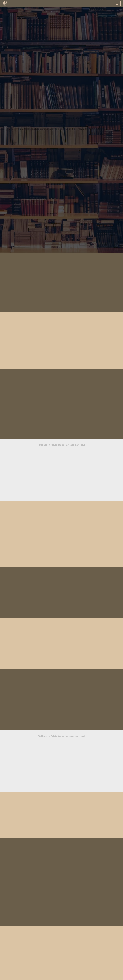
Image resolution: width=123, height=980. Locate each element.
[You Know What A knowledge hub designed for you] (5, 4)
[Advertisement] (61, 581)
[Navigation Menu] (117, 4)
